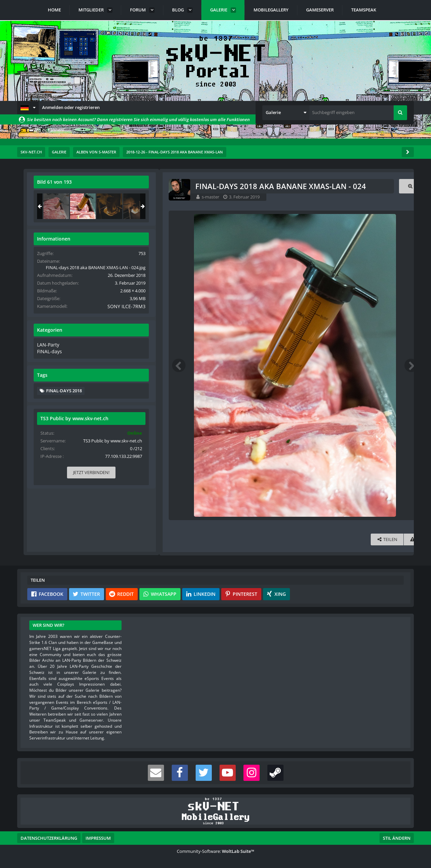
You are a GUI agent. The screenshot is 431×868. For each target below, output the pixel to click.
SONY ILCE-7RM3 (383, 313)
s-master (69, 197)
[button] (28, 108)
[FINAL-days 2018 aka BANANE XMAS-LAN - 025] (385, 206)
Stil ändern (397, 838)
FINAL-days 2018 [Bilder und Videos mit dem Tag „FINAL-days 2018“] (340, 396)
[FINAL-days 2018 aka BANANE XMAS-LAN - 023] (332, 206)
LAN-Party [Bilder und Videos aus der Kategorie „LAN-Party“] (323, 350)
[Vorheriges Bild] (37, 365)
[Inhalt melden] (274, 539)
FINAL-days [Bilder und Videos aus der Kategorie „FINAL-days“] (324, 357)
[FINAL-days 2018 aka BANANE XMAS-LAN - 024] (359, 206)
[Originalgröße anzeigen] (271, 186)
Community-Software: (215, 851)
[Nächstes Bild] (272, 365)
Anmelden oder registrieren (71, 107)
